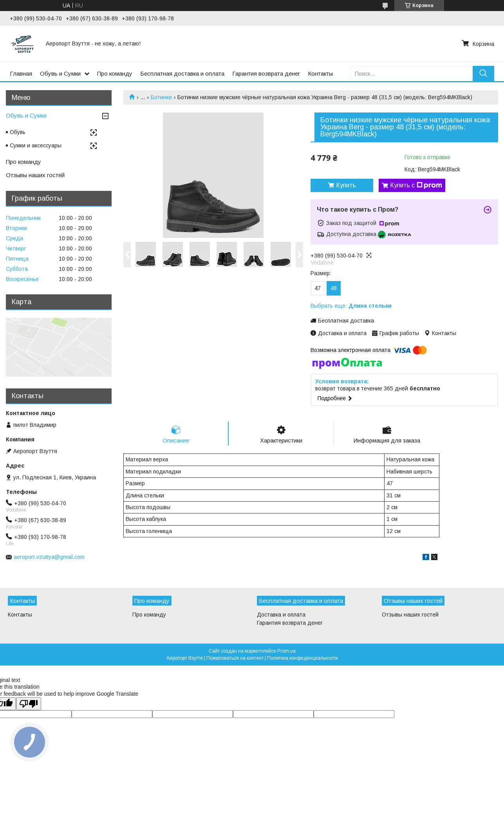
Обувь (18, 132)
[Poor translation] (29, 704)
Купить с (416, 185)
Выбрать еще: (351, 306)
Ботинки (161, 97)
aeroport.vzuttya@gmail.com (49, 557)
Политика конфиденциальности (303, 658)
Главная (21, 73)
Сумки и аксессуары (36, 145)
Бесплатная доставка (346, 321)
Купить (346, 185)
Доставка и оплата (281, 615)
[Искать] (483, 73)
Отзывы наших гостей (35, 175)
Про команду (115, 73)
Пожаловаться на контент (235, 658)
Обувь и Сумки (60, 73)
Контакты (320, 73)
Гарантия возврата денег (266, 73)
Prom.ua (286, 651)
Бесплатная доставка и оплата (182, 73)
